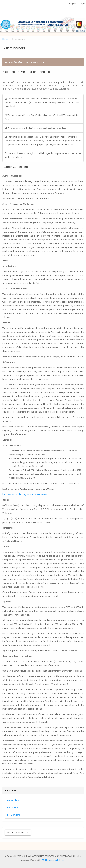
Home (5, 39)
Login (82, 3)
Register (73, 3)
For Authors (13, 808)
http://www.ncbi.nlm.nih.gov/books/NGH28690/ (25, 494)
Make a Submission (18, 832)
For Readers (13, 800)
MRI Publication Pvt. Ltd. (53, 860)
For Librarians (14, 815)
